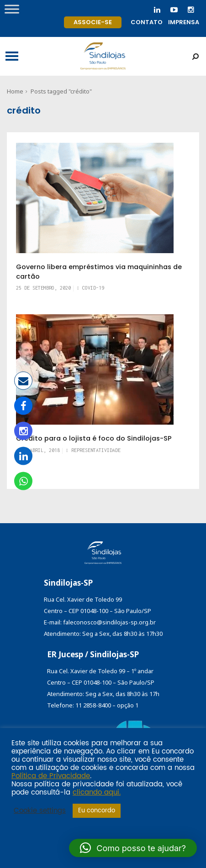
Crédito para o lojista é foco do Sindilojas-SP (94, 438)
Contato (147, 22)
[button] (133, 848)
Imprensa (184, 22)
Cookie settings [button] (40, 811)
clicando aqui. (97, 793)
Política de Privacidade (51, 776)
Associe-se (93, 22)
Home (15, 91)
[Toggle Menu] (12, 9)
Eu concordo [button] (97, 811)
